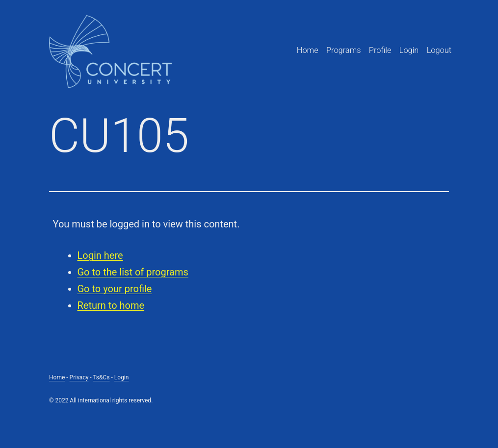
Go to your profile (115, 289)
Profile (380, 50)
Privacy (79, 377)
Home (308, 50)
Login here (100, 255)
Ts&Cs (101, 377)
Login (409, 50)
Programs (344, 50)
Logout (439, 50)
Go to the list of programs (133, 272)
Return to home (111, 305)
